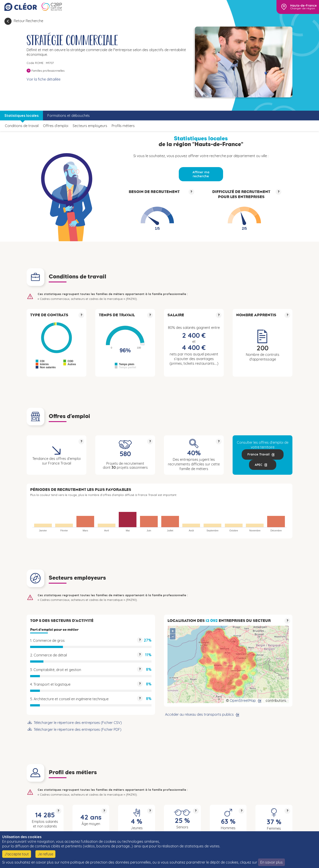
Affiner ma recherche (201, 174)
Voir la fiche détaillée (44, 79)
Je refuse (45, 854)
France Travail (259, 454)
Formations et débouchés (69, 116)
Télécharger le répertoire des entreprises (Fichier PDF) (78, 729)
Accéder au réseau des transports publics (199, 714)
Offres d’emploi (56, 126)
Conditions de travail (22, 126)
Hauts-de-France (303, 6)
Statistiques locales (21, 116)
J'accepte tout (17, 854)
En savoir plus (271, 862)
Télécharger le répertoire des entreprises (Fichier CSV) (78, 723)
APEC (259, 465)
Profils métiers (123, 126)
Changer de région (303, 8)
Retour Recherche (28, 21)
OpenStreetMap (243, 700)
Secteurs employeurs (90, 126)
